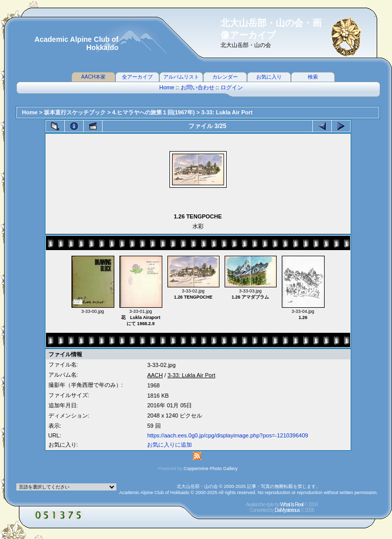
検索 (313, 77)
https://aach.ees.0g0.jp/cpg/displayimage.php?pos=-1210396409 (227, 435)
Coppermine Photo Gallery (210, 469)
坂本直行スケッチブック (75, 112)
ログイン (232, 87)
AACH (155, 375)
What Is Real (292, 505)
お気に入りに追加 (169, 445)
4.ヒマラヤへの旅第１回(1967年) (154, 112)
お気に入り (269, 77)
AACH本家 (93, 77)
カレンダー (225, 77)
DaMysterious (287, 510)
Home (167, 87)
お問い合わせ (198, 87)
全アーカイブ (137, 77)
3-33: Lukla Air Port (227, 112)
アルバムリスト (181, 77)
